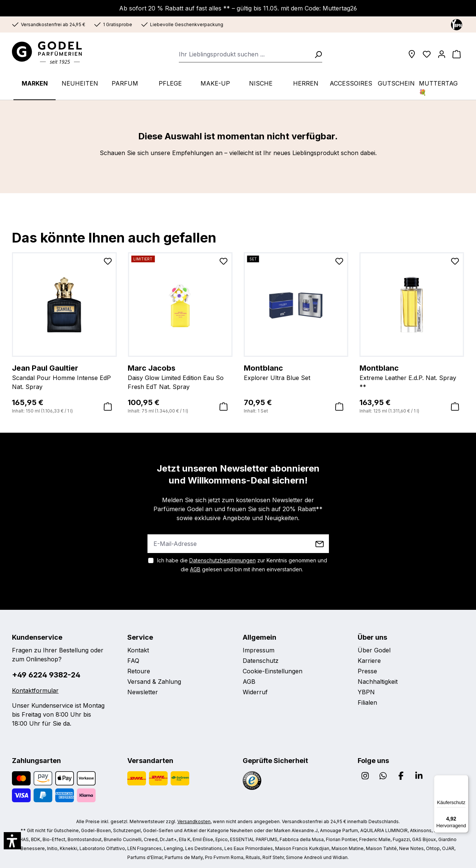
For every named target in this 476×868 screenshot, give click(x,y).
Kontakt (138, 650)
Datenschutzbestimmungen (223, 560)
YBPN (366, 692)
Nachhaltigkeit (378, 682)
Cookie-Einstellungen (273, 671)
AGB (195, 569)
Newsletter (143, 692)
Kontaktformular (35, 691)
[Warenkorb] (457, 54)
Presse (367, 671)
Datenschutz (261, 661)
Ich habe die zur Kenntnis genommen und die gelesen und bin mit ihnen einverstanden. (242, 565)
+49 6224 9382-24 (46, 675)
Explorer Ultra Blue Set (296, 372)
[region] (238, 322)
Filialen (367, 702)
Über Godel (374, 650)
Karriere (369, 661)
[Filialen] (412, 54)
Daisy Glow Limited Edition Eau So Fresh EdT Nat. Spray (180, 377)
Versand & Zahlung (154, 682)
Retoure (139, 671)
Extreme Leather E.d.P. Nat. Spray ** (412, 377)
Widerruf (255, 692)
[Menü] (464, 779)
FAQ (133, 661)
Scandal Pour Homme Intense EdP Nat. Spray (64, 377)
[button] (12, 841)
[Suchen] (316, 54)
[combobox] (244, 54)
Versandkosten (194, 821)
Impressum (259, 650)
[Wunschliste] (427, 54)
